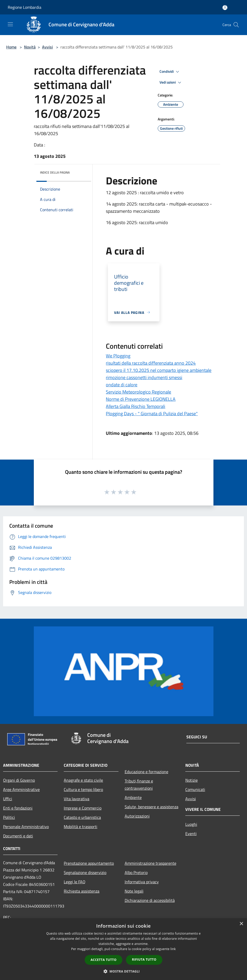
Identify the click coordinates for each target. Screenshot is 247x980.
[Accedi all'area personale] (225, 8)
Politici (9, 817)
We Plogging (118, 356)
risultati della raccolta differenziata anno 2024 (151, 363)
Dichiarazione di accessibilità (150, 900)
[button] (124, 971)
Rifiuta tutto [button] (144, 959)
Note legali (134, 891)
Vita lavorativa (77, 799)
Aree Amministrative (21, 789)
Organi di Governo (19, 780)
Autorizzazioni (137, 816)
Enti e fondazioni (18, 808)
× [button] (241, 924)
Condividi (170, 72)
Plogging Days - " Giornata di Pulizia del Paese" (152, 414)
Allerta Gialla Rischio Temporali (136, 406)
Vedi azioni (171, 83)
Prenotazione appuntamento (89, 863)
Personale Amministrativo (26, 827)
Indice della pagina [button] (55, 172)
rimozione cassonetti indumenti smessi (144, 377)
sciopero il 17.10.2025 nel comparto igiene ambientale (159, 370)
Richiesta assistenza (82, 891)
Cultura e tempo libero (83, 789)
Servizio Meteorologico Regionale (138, 392)
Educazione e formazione (146, 772)
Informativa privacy (142, 882)
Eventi (191, 834)
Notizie (192, 780)
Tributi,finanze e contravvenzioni (139, 785)
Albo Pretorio (136, 872)
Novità (30, 47)
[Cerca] (236, 25)
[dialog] (123, 949)
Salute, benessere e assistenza (152, 807)
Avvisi (47, 47)
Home (11, 47)
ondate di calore (122, 385)
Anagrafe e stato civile (83, 780)
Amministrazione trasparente (150, 863)
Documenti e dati (18, 836)
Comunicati (195, 789)
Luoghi (191, 824)
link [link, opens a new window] (173, 949)
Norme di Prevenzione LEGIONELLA (141, 399)
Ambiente (133, 797)
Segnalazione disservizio (85, 872)
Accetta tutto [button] (103, 960)
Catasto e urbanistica (82, 817)
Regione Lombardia (25, 7)
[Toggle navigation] (10, 24)
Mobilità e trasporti (81, 827)
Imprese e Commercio (83, 808)
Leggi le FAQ (75, 882)
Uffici (8, 799)
